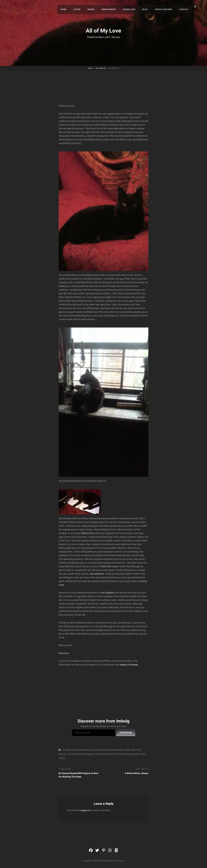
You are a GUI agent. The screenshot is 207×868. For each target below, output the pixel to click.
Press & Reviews (166, 7)
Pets (116, 755)
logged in (85, 811)
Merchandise (115, 7)
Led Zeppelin (89, 755)
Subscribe (126, 733)
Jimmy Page (130, 751)
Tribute (62, 759)
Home (73, 7)
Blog (148, 7)
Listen (85, 7)
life (97, 755)
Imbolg (99, 862)
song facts (135, 755)
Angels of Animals (129, 665)
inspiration (119, 751)
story (143, 755)
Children (102, 751)
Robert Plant (124, 755)
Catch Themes (118, 862)
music (111, 755)
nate (118, 37)
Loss (101, 755)
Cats (78, 751)
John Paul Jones (75, 755)
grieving (110, 751)
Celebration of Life (89, 751)
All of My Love (101, 68)
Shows (98, 7)
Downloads (134, 7)
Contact (185, 7)
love (105, 755)
